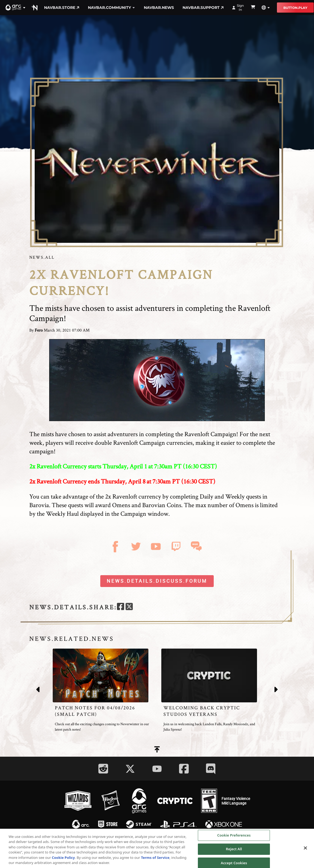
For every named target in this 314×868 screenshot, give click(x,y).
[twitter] (129, 607)
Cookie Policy (63, 859)
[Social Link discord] (211, 769)
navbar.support (203, 8)
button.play (295, 8)
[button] (16, 8)
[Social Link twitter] (130, 769)
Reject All (234, 851)
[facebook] (121, 607)
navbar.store (62, 8)
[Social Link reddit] (103, 769)
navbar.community (112, 8)
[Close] (305, 850)
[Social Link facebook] (184, 769)
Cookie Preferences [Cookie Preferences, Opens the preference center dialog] (234, 837)
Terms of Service (155, 859)
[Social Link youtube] (157, 769)
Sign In (238, 8)
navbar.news (159, 8)
